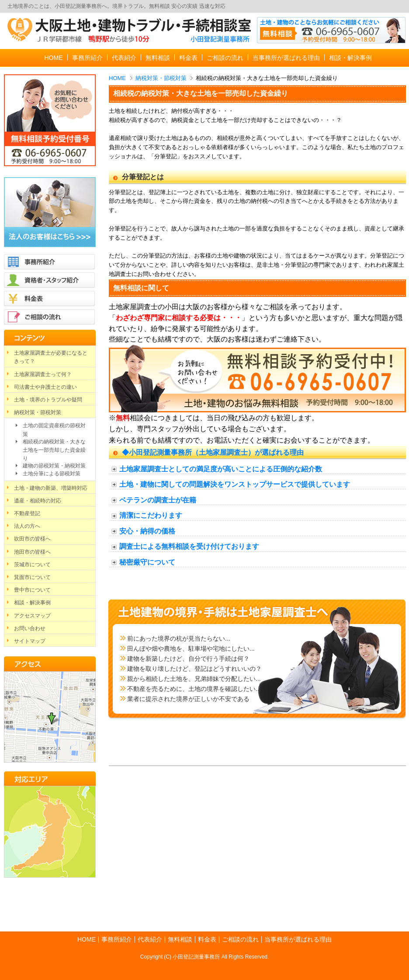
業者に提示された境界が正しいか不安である (188, 699)
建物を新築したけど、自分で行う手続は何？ (188, 659)
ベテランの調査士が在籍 (158, 500)
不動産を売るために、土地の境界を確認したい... (194, 689)
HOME (117, 78)
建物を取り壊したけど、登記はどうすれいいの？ (194, 669)
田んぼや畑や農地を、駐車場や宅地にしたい (188, 649)
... (252, 649)
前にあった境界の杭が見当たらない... (179, 638)
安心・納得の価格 (147, 531)
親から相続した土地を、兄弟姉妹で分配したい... (194, 679)
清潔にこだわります (151, 515)
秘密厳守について (147, 562)
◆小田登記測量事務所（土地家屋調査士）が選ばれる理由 (213, 452)
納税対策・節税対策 (161, 78)
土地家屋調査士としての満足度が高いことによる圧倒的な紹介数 (221, 469)
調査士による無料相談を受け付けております (189, 546)
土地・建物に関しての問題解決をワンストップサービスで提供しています (235, 484)
